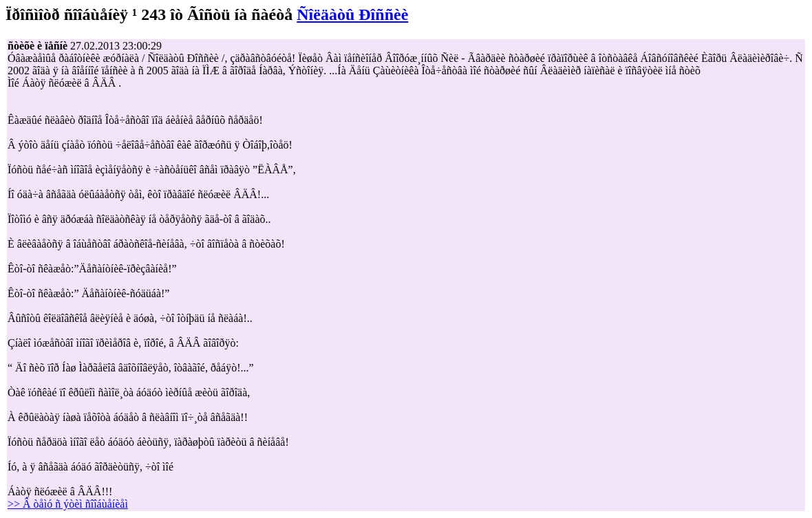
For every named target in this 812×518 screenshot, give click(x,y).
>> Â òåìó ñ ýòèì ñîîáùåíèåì (68, 504)
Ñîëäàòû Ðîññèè (352, 14)
